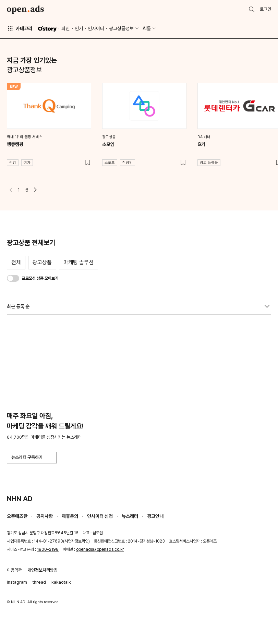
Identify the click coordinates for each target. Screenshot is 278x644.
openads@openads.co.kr (100, 549)
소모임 (108, 144)
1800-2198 (48, 549)
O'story (47, 29)
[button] (35, 190)
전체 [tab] (16, 262)
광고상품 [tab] (42, 262)
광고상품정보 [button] (121, 28)
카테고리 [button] (20, 28)
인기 (79, 28)
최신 (65, 28)
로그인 (265, 9)
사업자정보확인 (76, 541)
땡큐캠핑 (15, 144)
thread (39, 582)
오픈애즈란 (17, 516)
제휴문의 (70, 516)
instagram (17, 582)
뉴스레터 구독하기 (32, 457)
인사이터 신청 (100, 516)
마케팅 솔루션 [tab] (78, 262)
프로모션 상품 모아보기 (40, 278)
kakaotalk (61, 582)
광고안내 (155, 516)
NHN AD (20, 499)
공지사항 (45, 516)
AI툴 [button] (147, 28)
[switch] (13, 278)
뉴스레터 (130, 516)
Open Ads (25, 10)
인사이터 (96, 28)
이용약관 (14, 570)
